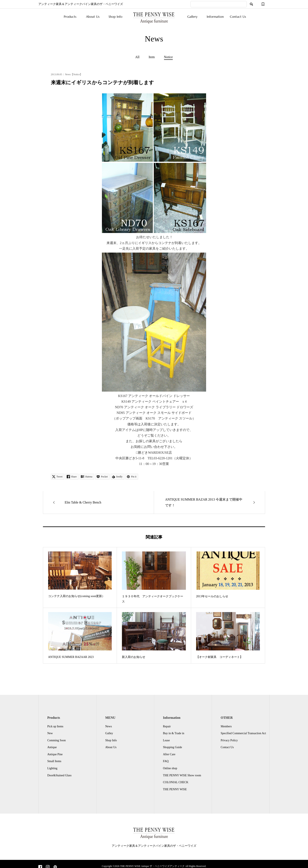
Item (152, 57)
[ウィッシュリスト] (263, 4)
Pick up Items (55, 726)
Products (70, 17)
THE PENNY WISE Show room (182, 775)
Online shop (170, 768)
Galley (109, 733)
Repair (167, 726)
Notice (168, 57)
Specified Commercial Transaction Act (243, 733)
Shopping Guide (172, 747)
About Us (93, 17)
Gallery (192, 17)
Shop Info (115, 17)
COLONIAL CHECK (176, 782)
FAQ (166, 761)
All (137, 57)
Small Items (54, 761)
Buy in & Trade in (174, 733)
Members (226, 726)
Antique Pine (55, 754)
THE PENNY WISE (175, 789)
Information (215, 17)
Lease (166, 740)
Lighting (52, 768)
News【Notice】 (74, 74)
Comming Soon (56, 740)
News (109, 726)
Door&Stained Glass (59, 775)
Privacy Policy (229, 740)
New (50, 733)
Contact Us (238, 17)
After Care (169, 754)
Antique (52, 747)
